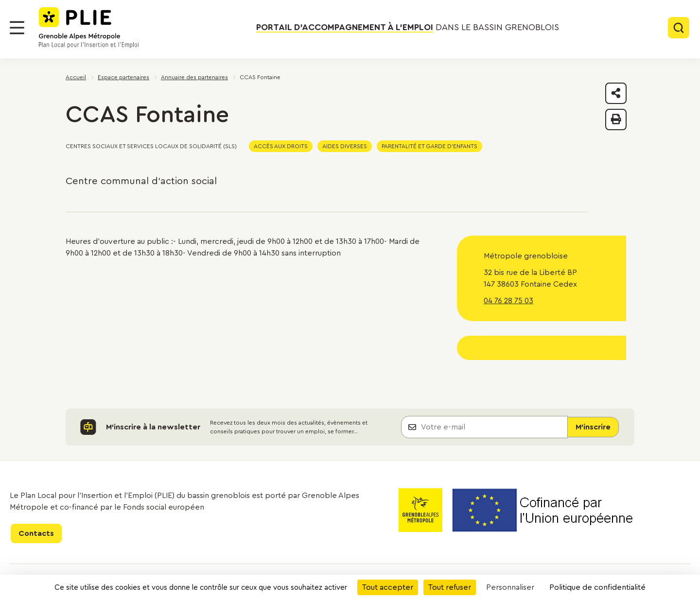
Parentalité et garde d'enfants (429, 146)
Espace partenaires (123, 77)
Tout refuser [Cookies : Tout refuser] (450, 587)
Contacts (36, 533)
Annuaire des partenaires (194, 77)
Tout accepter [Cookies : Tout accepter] (388, 587)
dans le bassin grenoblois (408, 27)
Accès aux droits (281, 146)
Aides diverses (345, 146)
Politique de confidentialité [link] (597, 587)
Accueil (76, 77)
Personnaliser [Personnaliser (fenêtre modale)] (510, 587)
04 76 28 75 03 (508, 301)
